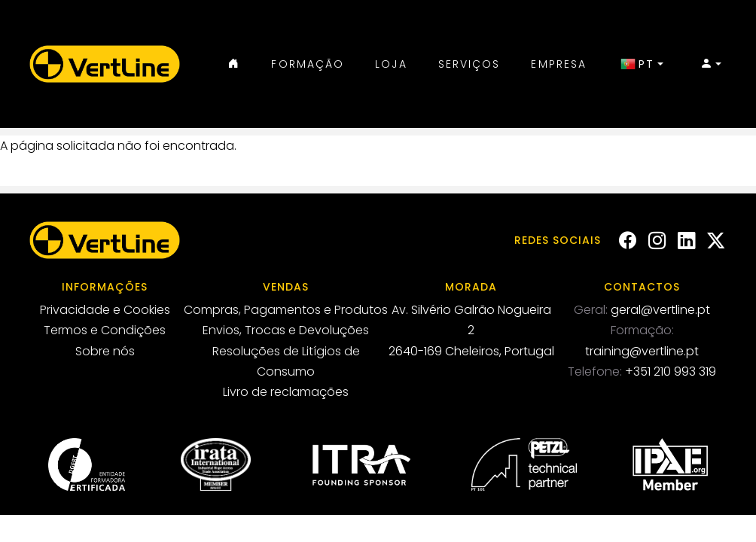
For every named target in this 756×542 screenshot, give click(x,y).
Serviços (469, 64)
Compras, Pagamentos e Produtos (286, 310)
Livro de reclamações (286, 392)
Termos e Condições (105, 330)
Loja (391, 64)
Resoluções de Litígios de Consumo (286, 361)
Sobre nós (105, 351)
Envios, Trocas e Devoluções (286, 330)
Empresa (559, 64)
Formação (308, 64)
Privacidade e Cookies (105, 310)
